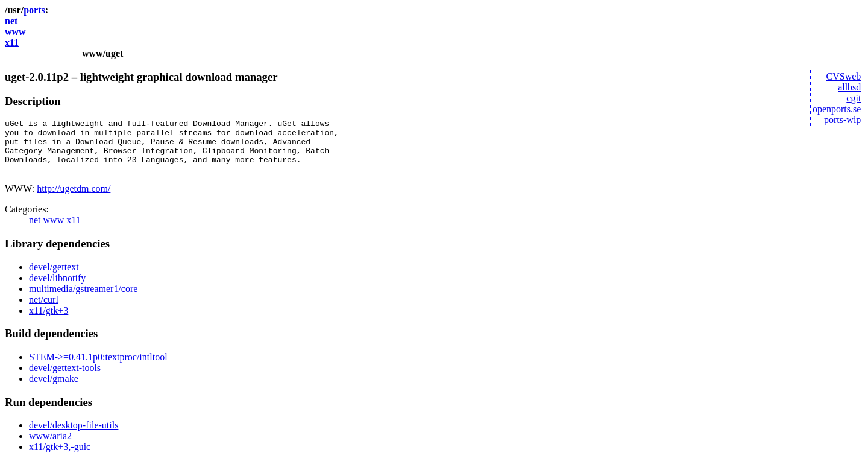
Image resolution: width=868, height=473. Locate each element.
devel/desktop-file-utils (74, 436)
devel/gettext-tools (65, 379)
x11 (12, 43)
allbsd (849, 87)
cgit (854, 98)
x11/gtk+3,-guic (60, 458)
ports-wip (842, 120)
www (15, 32)
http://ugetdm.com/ (74, 199)
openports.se (837, 109)
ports (34, 10)
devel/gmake (54, 389)
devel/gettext (54, 278)
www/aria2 (50, 447)
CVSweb (844, 76)
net (11, 21)
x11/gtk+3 (49, 321)
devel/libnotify (57, 289)
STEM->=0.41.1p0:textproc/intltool (98, 368)
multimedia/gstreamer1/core (83, 300)
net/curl (44, 310)
